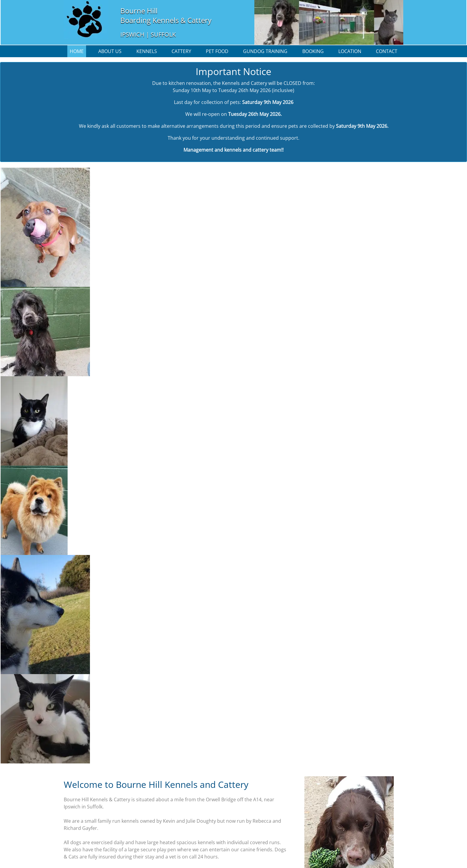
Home (77, 51)
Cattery (181, 51)
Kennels (147, 51)
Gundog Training (265, 51)
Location (350, 51)
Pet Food (217, 51)
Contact (387, 51)
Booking (313, 51)
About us (110, 51)
